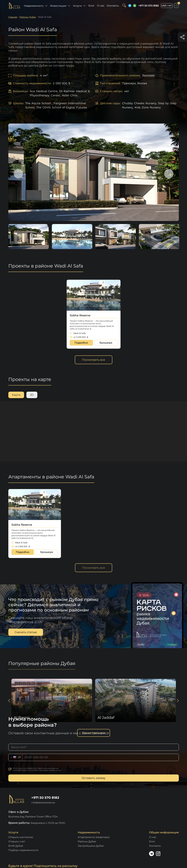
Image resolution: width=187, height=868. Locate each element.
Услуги (79, 6)
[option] (94, 172)
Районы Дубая (87, 841)
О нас (101, 6)
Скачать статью (26, 632)
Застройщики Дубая (91, 846)
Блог (91, 6)
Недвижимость (36, 6)
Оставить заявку (93, 778)
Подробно (81, 343)
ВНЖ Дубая (16, 846)
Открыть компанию (21, 837)
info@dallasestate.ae (43, 803)
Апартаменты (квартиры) (94, 837)
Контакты (113, 6)
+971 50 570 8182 (149, 6)
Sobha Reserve (80, 315)
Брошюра (106, 343)
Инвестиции (60, 6)
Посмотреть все (94, 360)
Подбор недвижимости (23, 850)
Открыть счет (17, 841)
